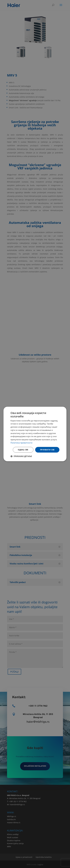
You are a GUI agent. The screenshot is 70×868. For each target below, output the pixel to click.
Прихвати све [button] (47, 450)
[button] (21, 456)
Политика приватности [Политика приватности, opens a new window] (21, 443)
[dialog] (35, 434)
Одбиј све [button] (23, 450)
